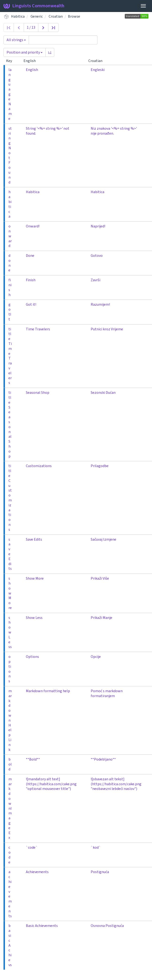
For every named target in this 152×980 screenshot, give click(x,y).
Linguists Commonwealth (34, 6)
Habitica (18, 16)
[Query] (63, 40)
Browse (74, 16)
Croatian (56, 16)
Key (11, 61)
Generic (37, 16)
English (31, 61)
